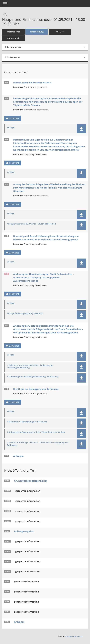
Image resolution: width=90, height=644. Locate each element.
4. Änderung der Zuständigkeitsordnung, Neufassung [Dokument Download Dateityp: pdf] (33, 377)
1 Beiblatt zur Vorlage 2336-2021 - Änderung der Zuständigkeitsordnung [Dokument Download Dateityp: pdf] (30, 367)
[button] (81, 129)
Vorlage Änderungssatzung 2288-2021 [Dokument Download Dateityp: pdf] (25, 314)
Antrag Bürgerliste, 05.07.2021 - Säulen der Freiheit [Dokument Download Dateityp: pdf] (31, 224)
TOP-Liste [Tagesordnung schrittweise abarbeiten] (60, 32)
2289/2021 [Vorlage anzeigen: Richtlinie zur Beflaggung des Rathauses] (14, 402)
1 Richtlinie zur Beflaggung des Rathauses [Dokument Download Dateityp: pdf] (27, 422)
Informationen (13, 32)
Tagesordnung (37, 32)
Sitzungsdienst (74, 636)
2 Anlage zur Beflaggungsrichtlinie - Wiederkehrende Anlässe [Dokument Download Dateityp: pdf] (36, 432)
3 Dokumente (12, 57)
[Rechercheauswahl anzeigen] (5, 15)
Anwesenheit (13, 38)
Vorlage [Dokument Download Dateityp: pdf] (11, 127)
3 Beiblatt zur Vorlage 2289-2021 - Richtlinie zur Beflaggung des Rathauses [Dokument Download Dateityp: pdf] (37, 444)
